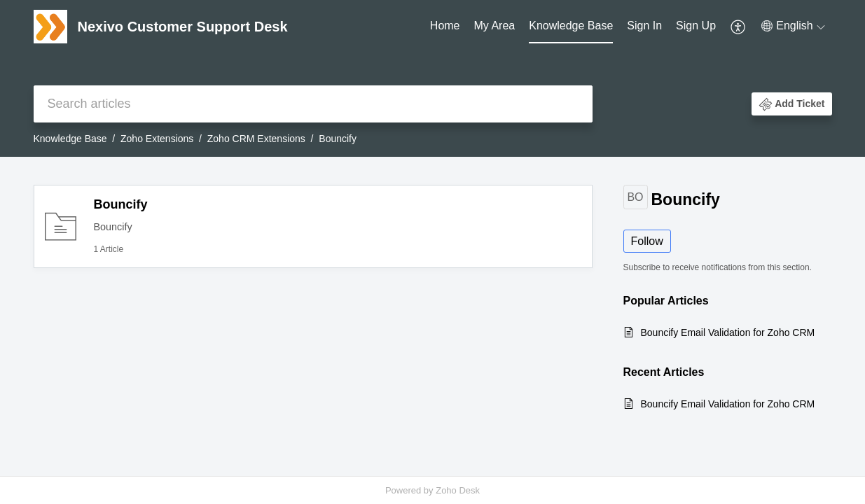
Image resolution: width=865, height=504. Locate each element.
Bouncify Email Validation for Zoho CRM (728, 332)
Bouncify (121, 204)
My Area (495, 26)
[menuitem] (445, 27)
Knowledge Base (571, 26)
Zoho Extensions (157, 139)
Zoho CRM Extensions (256, 139)
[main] (433, 316)
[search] (313, 104)
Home (445, 26)
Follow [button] (647, 241)
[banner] (432, 78)
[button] (739, 27)
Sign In (644, 26)
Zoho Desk (458, 490)
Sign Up (696, 26)
